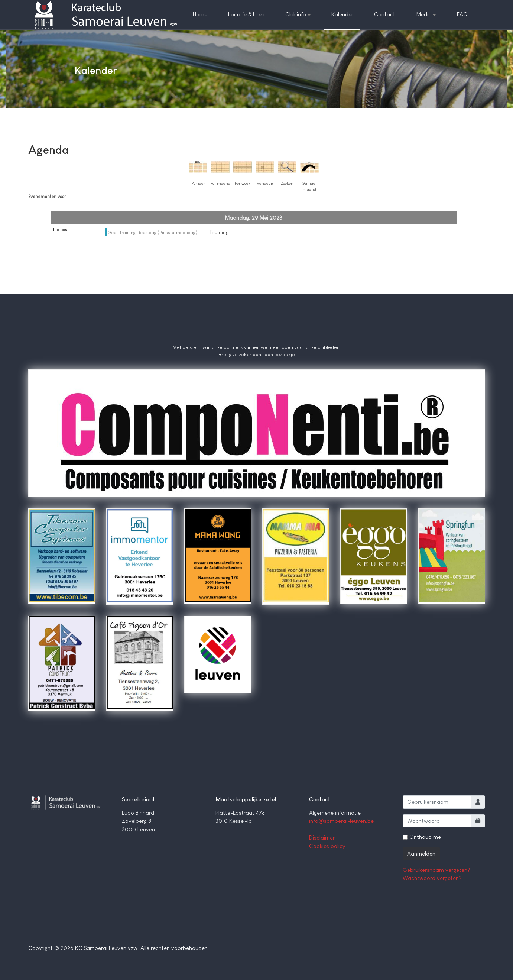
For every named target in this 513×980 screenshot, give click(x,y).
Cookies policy (327, 846)
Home (200, 14)
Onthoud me (425, 837)
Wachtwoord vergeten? (432, 878)
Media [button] (426, 14)
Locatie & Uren (246, 14)
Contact (385, 14)
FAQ (462, 14)
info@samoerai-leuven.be (341, 821)
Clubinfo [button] (298, 14)
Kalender (342, 14)
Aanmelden (421, 853)
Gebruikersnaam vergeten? (436, 870)
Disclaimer (322, 837)
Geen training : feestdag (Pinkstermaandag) (152, 233)
